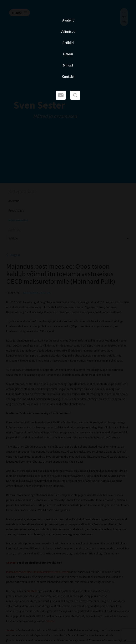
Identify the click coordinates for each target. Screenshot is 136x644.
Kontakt (68, 77)
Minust (68, 65)
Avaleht (68, 20)
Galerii (68, 54)
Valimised (68, 31)
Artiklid (68, 43)
